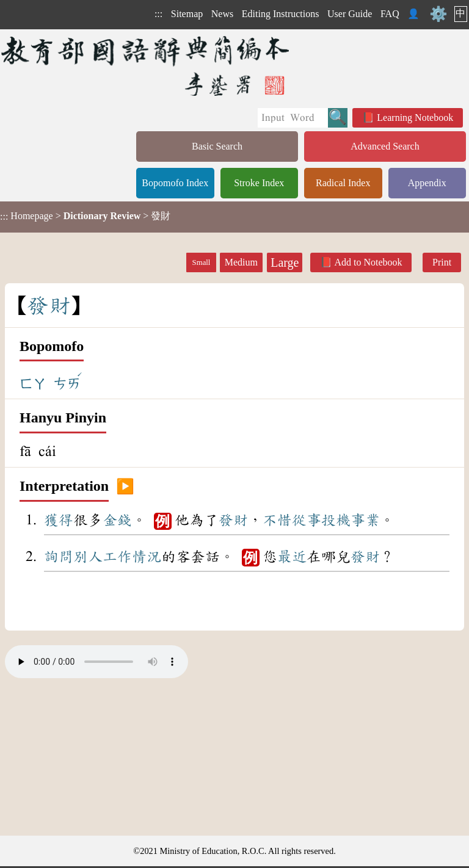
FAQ (390, 14)
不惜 (277, 520)
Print (442, 262)
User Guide (350, 14)
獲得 (59, 520)
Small (202, 262)
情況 (147, 557)
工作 (117, 557)
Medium (241, 262)
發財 (233, 520)
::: (158, 14)
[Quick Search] (293, 118)
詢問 (59, 557)
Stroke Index (259, 183)
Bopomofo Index (175, 183)
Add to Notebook (368, 262)
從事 (307, 520)
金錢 (117, 520)
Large (285, 262)
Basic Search (217, 146)
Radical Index (343, 183)
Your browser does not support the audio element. (96, 662)
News (222, 14)
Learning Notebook (415, 118)
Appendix (427, 183)
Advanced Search (385, 146)
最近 (292, 557)
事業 (365, 520)
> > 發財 (85, 216)
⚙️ (438, 14)
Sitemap (187, 14)
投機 (336, 520)
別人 (88, 557)
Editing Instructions (281, 14)
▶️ (125, 486)
